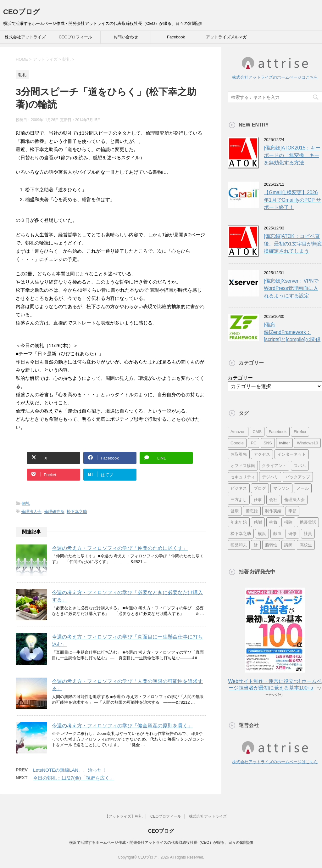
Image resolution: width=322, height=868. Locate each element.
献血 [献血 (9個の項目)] (277, 534)
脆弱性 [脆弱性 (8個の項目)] (271, 545)
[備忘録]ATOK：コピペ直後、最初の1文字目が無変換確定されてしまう (293, 244)
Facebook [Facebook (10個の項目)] (278, 432)
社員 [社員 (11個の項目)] (308, 534)
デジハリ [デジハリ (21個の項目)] (270, 477)
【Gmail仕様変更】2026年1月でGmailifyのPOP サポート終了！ (292, 200)
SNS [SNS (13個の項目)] (268, 443)
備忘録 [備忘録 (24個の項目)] (252, 511)
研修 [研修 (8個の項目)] (292, 534)
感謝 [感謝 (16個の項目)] (258, 522)
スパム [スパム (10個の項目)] (300, 466)
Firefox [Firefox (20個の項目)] (300, 432)
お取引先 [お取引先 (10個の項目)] (239, 454)
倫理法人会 (31, 512)
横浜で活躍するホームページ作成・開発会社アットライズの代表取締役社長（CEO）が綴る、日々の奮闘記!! (161, 843)
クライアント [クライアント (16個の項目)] (274, 466)
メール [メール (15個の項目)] (303, 488)
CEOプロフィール (75, 37)
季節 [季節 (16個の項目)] (292, 511)
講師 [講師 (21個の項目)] (288, 545)
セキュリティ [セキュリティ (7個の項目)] (243, 477)
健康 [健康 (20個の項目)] (235, 511)
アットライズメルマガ (226, 37)
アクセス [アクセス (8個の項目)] (262, 454)
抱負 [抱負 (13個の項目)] (273, 522)
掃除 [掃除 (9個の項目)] (288, 522)
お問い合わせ (126, 37)
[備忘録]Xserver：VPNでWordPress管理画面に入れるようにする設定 (291, 288)
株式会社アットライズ (25, 37)
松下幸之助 (77, 512)
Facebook (176, 37)
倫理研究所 (54, 512)
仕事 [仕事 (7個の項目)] (258, 500)
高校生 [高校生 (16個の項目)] (306, 545)
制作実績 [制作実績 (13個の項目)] (273, 511)
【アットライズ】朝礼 (124, 816)
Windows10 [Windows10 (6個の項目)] (307, 443)
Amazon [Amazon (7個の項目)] (238, 432)
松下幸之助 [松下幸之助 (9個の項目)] (241, 534)
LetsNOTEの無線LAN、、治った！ (70, 770)
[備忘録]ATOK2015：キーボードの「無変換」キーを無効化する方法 (292, 155)
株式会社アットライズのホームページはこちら (275, 77)
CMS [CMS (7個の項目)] (257, 432)
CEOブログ (22, 12)
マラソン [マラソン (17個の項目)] (281, 488)
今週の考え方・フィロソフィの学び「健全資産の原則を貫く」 (122, 726)
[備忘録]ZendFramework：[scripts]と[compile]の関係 (292, 332)
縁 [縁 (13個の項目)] (256, 545)
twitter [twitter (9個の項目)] (284, 443)
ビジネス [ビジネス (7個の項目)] (239, 488)
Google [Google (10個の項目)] (237, 443)
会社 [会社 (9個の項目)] (273, 500)
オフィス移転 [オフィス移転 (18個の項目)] (243, 466)
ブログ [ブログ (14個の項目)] (260, 488)
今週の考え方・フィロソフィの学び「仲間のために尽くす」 (120, 548)
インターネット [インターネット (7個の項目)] (292, 454)
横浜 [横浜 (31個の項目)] (262, 534)
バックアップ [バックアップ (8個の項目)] (298, 477)
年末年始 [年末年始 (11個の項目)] (239, 522)
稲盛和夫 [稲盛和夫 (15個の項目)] (239, 545)
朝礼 (26, 503)
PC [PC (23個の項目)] (253, 443)
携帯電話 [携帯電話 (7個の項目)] (308, 522)
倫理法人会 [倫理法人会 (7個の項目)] (294, 500)
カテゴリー (240, 378)
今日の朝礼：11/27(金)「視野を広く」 (74, 778)
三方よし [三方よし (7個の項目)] (239, 500)
